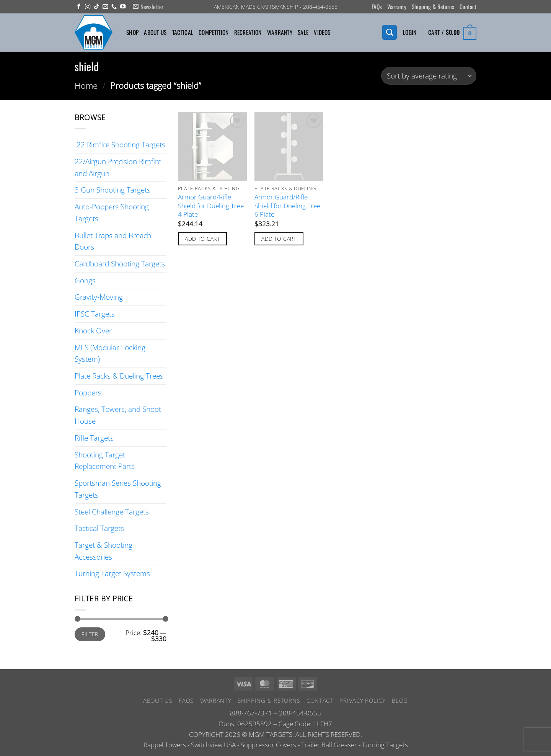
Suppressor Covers (268, 745)
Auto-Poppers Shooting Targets (112, 212)
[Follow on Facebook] (79, 7)
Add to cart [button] (202, 239)
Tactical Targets (99, 528)
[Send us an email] (105, 7)
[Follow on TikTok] (96, 7)
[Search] (390, 32)
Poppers (88, 393)
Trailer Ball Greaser (329, 745)
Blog (400, 700)
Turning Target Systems (112, 573)
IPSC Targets (95, 314)
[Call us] (114, 7)
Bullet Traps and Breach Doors (113, 241)
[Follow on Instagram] (88, 7)
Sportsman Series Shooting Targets (118, 489)
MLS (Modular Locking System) (110, 353)
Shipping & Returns (433, 7)
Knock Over (93, 331)
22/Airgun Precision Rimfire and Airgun (118, 167)
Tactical (183, 32)
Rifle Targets (94, 438)
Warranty (397, 7)
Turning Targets (385, 745)
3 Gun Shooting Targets (112, 190)
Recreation (248, 32)
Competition (214, 32)
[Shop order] (429, 76)
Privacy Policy (362, 700)
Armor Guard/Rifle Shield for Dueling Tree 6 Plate (287, 206)
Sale (303, 32)
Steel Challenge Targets (112, 512)
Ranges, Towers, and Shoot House (118, 415)
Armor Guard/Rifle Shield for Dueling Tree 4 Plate (211, 206)
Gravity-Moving (99, 297)
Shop (132, 32)
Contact (468, 7)
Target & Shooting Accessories (104, 551)
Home (86, 85)
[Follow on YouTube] (123, 7)
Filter (90, 634)
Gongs (85, 280)
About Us (155, 32)
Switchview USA (213, 745)
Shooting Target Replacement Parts (105, 460)
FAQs (377, 7)
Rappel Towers (165, 745)
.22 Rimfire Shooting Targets (120, 145)
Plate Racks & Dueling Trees (119, 376)
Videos (322, 32)
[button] (148, 7)
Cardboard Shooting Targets (120, 264)
